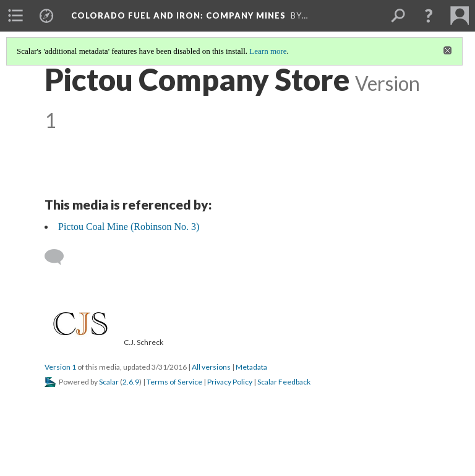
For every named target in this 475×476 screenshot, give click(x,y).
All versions (211, 367)
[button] (429, 15)
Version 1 (60, 367)
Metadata (251, 367)
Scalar (109, 382)
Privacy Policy (230, 382)
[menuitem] (15, 15)
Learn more (268, 51)
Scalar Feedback (284, 382)
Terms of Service (174, 382)
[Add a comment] (60, 257)
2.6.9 (131, 382)
